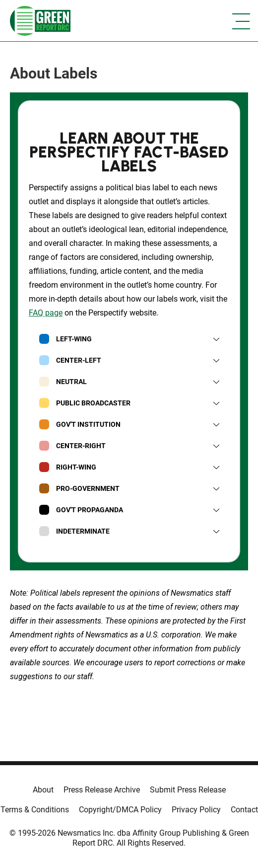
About (43, 790)
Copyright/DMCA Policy (120, 810)
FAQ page (46, 313)
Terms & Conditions (35, 810)
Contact (244, 810)
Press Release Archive (102, 790)
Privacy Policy (196, 810)
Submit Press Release (188, 790)
